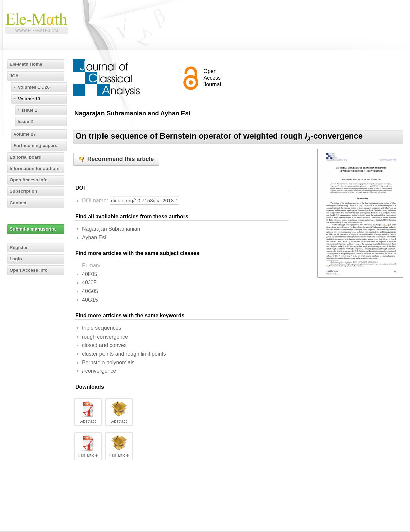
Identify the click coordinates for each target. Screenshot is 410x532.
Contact (19, 203)
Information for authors (36, 168)
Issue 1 (30, 110)
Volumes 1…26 (35, 87)
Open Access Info (30, 180)
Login (16, 259)
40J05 (89, 283)
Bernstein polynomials (108, 362)
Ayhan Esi (94, 237)
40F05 (90, 274)
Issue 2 (26, 121)
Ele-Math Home (27, 64)
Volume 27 (26, 134)
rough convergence (105, 337)
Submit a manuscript (33, 229)
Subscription (24, 191)
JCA (15, 76)
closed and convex (104, 345)
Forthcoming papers (37, 145)
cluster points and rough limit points (124, 354)
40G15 (90, 300)
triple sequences (102, 328)
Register (19, 247)
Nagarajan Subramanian (111, 229)
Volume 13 (30, 99)
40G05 (90, 291)
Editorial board (27, 157)
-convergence (99, 371)
